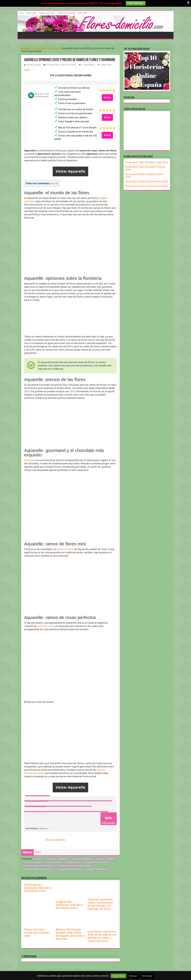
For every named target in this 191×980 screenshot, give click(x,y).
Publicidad (82, 13)
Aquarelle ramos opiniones (70, 869)
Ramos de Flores (68, 65)
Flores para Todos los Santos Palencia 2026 (145, 168)
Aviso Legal (31, 13)
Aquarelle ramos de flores (97, 862)
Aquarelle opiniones (33, 862)
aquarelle (38, 859)
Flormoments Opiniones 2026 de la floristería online (38, 888)
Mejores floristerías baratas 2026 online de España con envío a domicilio (70, 934)
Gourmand (30, 460)
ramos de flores (65, 549)
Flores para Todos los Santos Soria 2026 (147, 181)
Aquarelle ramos (74, 862)
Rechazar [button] (133, 976)
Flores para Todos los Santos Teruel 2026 (144, 176)
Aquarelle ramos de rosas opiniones (75, 866)
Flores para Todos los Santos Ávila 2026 (146, 186)
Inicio (21, 13)
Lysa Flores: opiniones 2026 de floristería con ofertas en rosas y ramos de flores (102, 936)
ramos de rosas (45, 626)
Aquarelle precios (54, 862)
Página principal (31, 48)
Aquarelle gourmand (106, 859)
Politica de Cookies (47, 13)
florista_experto (34, 65)
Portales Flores (52, 48)
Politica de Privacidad (66, 13)
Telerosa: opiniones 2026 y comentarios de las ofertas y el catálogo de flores (100, 904)
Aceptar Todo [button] (118, 976)
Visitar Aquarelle (70, 171)
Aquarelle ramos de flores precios (39, 866)
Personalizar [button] (147, 976)
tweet (27, 70)
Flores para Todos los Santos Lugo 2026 (146, 162)
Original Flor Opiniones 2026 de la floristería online (69, 905)
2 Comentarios (88, 65)
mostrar (54, 183)
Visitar (107, 97)
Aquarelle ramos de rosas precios (39, 869)
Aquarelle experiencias (82, 859)
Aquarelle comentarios (57, 859)
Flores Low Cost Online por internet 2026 (37, 933)
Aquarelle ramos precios (98, 869)
